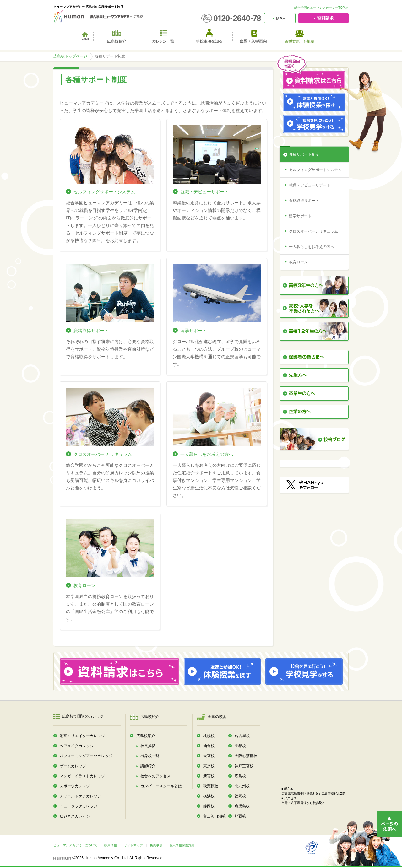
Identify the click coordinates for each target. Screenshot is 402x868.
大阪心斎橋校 (246, 756)
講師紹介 (148, 766)
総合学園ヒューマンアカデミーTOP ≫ (321, 8)
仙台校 (209, 746)
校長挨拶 (148, 746)
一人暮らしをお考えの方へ (207, 454)
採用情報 (111, 845)
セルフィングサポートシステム (104, 192)
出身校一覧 (150, 756)
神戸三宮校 (244, 766)
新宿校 (209, 776)
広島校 (240, 776)
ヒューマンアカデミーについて (75, 845)
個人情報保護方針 (182, 845)
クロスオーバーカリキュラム (313, 231)
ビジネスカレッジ (75, 816)
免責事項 (156, 845)
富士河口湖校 (215, 816)
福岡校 (240, 796)
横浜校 (209, 796)
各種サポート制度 (304, 154)
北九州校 (242, 786)
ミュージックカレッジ (79, 806)
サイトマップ (133, 845)
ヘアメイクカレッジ (77, 746)
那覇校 (240, 816)
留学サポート (193, 331)
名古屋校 (242, 736)
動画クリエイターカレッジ (82, 736)
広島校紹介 (146, 736)
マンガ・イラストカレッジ (82, 776)
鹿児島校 (242, 806)
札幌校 (209, 736)
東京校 (209, 766)
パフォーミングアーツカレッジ (86, 756)
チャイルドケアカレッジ (80, 796)
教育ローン (84, 585)
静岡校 (209, 806)
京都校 (240, 746)
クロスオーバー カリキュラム (103, 454)
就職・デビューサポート (204, 192)
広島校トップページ (70, 56)
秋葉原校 (211, 786)
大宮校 (209, 756)
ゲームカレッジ (73, 766)
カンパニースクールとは (161, 786)
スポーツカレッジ (75, 786)
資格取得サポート (91, 331)
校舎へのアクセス (155, 776)
